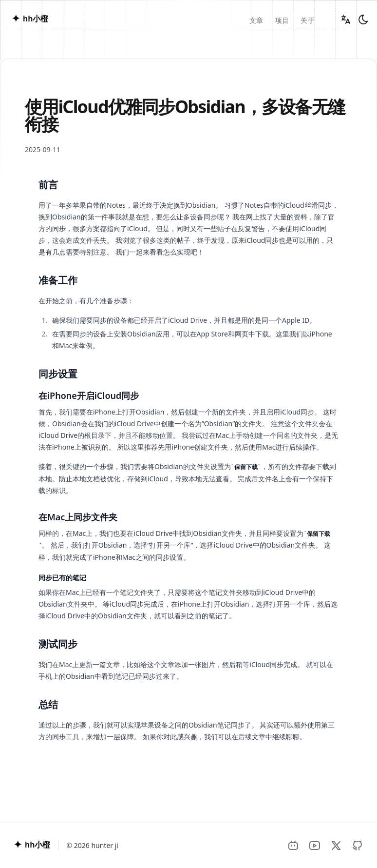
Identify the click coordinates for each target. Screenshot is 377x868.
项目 (282, 20)
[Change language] (346, 20)
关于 (308, 20)
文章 (256, 20)
